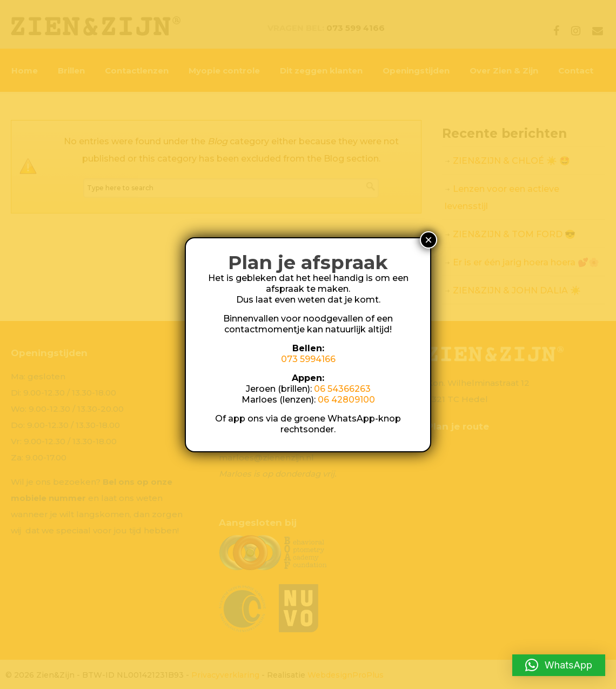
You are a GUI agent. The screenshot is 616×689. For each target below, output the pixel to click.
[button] (559, 665)
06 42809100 (346, 400)
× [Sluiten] (428, 240)
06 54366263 (342, 389)
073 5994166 (308, 359)
